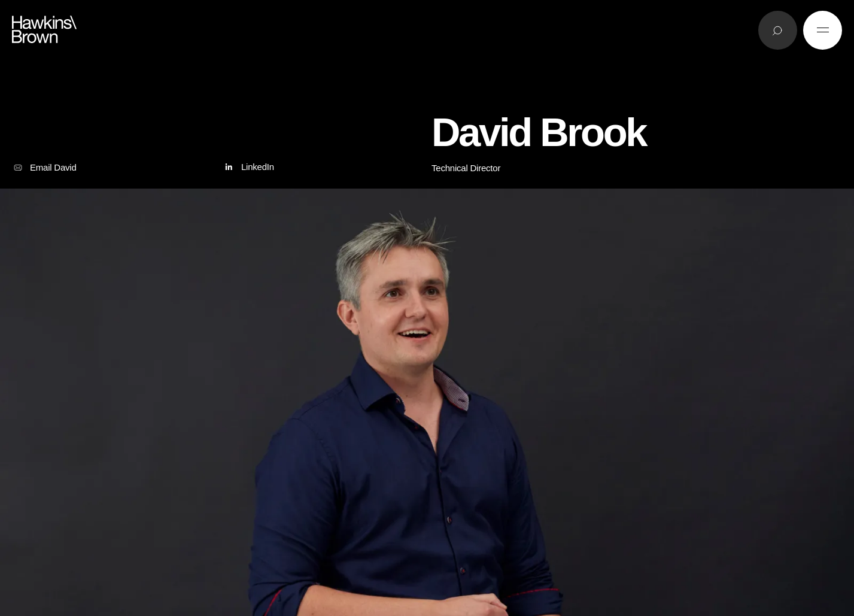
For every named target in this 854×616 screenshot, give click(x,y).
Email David (44, 168)
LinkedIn (248, 167)
